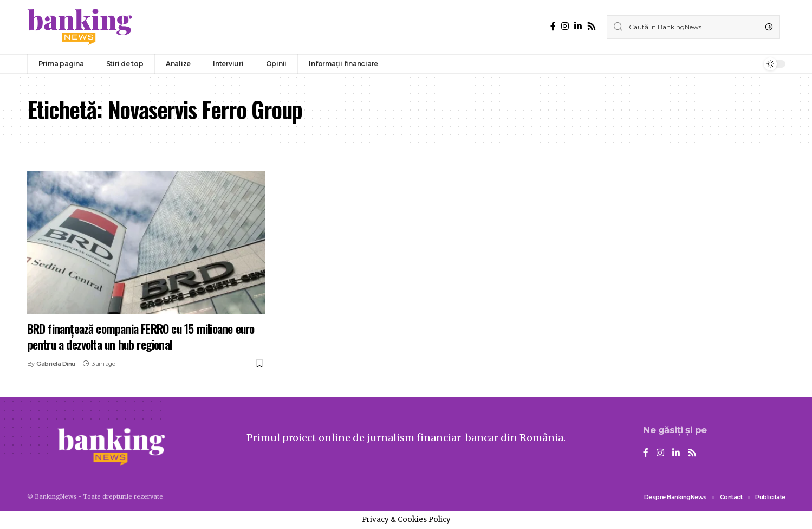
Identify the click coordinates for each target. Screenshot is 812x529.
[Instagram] (565, 26)
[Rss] (592, 26)
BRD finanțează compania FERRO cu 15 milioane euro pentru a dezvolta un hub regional (141, 336)
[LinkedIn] (578, 26)
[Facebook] (553, 26)
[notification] (747, 64)
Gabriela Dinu (56, 364)
